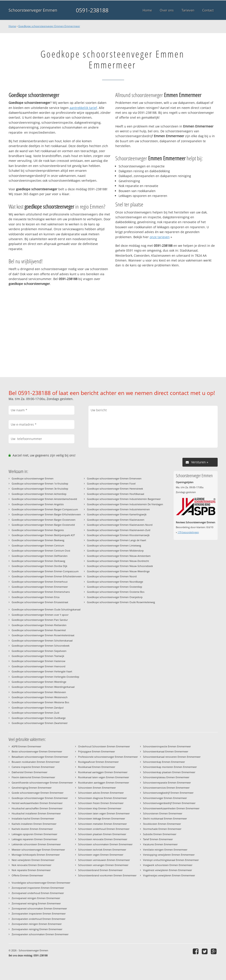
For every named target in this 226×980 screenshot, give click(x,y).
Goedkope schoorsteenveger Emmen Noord (112, 576)
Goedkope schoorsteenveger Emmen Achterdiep (39, 494)
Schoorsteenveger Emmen (33, 10)
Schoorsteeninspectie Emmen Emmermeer (167, 746)
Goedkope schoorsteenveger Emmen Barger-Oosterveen (44, 520)
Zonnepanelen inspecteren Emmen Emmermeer (39, 914)
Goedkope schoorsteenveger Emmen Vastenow (39, 661)
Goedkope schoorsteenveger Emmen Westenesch (40, 697)
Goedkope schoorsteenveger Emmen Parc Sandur (40, 620)
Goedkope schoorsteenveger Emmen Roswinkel (39, 630)
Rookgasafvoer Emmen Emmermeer (98, 762)
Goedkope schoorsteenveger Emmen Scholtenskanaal (42, 641)
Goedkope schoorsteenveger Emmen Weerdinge (39, 682)
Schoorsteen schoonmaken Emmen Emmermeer (105, 844)
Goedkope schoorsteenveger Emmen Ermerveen (114, 478)
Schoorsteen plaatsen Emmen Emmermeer (102, 834)
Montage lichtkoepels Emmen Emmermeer (36, 855)
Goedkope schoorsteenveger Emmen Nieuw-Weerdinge (118, 571)
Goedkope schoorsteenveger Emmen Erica (36, 597)
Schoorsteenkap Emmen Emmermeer (164, 762)
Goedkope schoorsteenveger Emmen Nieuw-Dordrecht (118, 561)
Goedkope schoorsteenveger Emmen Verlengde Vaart (42, 671)
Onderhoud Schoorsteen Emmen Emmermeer (104, 746)
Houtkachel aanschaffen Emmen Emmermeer (37, 808)
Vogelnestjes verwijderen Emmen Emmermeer (169, 875)
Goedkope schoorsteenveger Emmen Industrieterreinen (118, 509)
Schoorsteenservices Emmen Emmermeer (166, 788)
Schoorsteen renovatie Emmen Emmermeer (103, 839)
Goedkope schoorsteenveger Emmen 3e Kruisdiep (40, 489)
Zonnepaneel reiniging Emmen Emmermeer (36, 903)
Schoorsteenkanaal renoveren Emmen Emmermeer (172, 757)
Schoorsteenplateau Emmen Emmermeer (166, 777)
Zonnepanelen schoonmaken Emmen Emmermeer (40, 934)
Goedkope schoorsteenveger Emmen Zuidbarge (39, 718)
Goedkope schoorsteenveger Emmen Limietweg (114, 545)
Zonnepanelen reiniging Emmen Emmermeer (37, 929)
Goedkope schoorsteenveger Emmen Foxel (111, 483)
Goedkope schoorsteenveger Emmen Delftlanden (40, 556)
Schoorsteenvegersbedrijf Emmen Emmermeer (169, 803)
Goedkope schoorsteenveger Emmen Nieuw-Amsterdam (119, 556)
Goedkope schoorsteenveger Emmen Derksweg (38, 561)
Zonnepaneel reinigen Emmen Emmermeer (36, 898)
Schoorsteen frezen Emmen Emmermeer (101, 803)
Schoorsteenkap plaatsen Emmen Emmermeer (169, 772)
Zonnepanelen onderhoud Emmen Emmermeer (39, 919)
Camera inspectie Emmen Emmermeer (33, 767)
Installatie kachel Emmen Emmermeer (33, 818)
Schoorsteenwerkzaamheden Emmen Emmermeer (171, 808)
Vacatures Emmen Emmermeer (160, 844)
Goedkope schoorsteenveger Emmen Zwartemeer (40, 723)
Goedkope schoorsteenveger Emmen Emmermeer (49, 26)
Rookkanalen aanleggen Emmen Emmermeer (104, 783)
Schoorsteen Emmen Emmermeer (97, 788)
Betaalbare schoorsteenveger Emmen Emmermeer (40, 757)
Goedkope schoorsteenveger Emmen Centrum (38, 545)
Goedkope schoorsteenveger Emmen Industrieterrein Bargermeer (124, 499)
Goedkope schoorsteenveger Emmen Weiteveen (39, 692)
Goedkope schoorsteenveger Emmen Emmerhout (40, 582)
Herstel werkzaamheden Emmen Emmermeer (37, 803)
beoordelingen (188, 532)
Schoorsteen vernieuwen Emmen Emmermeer (104, 860)
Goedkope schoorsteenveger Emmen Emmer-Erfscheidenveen (47, 576)
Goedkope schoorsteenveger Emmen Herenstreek (115, 489)
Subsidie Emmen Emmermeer (160, 834)
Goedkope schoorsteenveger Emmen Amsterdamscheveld (44, 499)
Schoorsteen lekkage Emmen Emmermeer (102, 818)
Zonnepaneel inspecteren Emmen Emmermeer (38, 888)
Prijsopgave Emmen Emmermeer (96, 751)
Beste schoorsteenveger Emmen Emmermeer (37, 751)
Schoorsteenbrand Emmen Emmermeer (100, 870)
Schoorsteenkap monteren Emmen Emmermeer (170, 767)
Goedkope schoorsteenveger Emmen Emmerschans (41, 592)
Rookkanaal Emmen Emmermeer (97, 767)
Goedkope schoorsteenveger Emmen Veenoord (39, 666)
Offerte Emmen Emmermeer (27, 875)
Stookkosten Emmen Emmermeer (162, 824)
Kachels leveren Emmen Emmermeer (32, 829)
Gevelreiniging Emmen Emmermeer (32, 788)
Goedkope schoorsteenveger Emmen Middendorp (115, 551)
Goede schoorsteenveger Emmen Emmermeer (38, 793)
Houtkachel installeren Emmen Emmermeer (36, 813)
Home (12, 26)
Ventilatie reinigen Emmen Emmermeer (165, 850)
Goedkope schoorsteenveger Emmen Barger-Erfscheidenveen (46, 514)
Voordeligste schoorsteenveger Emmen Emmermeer (41, 883)
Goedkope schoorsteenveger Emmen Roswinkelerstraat (43, 635)
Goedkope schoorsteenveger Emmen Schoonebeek (41, 646)
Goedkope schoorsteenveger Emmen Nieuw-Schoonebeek (120, 566)
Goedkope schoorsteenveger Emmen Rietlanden (39, 625)
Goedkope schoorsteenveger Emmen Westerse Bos (40, 702)
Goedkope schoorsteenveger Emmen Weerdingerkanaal (43, 687)
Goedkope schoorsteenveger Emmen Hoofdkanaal (116, 494)
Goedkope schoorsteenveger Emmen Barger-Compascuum (45, 509)
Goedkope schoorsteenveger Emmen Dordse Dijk (40, 566)
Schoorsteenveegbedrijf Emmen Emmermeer (168, 793)
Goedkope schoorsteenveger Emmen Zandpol (38, 708)
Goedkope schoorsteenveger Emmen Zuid (35, 713)
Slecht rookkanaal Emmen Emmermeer (165, 818)
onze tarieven (160, 237)
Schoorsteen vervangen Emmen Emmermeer (103, 865)
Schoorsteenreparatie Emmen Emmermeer (167, 783)
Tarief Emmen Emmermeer (158, 839)
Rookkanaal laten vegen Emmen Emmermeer (104, 777)
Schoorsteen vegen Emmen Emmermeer (101, 855)
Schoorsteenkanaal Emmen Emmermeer (166, 751)
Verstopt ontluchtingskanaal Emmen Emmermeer (171, 860)
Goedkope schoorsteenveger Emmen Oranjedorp (115, 597)
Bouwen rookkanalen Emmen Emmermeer (36, 762)
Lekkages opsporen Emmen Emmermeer (34, 834)
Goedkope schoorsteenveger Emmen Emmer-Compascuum (45, 571)
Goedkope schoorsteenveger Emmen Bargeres (38, 530)
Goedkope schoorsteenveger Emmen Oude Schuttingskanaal (46, 609)
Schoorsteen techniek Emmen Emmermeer (102, 850)
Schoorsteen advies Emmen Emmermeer (101, 793)
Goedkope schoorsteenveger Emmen (33, 478)
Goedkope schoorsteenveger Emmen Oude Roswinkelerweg (121, 602)
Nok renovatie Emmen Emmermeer (31, 865)
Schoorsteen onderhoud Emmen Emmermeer (104, 829)
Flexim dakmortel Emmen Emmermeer (33, 777)
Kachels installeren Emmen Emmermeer (34, 824)
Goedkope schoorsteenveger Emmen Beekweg (38, 540)
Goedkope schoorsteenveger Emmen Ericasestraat (40, 602)
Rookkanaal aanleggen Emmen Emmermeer (103, 772)
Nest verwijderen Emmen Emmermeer (33, 860)
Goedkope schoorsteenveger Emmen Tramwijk (38, 656)
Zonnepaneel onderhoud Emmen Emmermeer (38, 893)
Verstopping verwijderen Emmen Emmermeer (169, 855)
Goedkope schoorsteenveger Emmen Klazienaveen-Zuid (119, 530)
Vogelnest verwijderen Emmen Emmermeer (167, 870)
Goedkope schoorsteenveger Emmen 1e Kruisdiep (40, 483)
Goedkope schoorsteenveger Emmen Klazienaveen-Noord (120, 525)
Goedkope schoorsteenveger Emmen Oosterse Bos (116, 592)
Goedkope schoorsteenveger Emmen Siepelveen (39, 651)
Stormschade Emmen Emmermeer (162, 829)
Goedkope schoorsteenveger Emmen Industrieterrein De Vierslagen (125, 504)
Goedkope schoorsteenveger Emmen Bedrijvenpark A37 (43, 535)
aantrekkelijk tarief (83, 108)
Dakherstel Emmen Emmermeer (29, 772)
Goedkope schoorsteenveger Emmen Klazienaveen (116, 520)
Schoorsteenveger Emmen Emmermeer (165, 798)
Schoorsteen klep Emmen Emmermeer (100, 808)
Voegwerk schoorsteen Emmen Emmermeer (168, 865)
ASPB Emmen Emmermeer (26, 746)
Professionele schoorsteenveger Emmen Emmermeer (108, 757)
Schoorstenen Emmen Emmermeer (163, 813)
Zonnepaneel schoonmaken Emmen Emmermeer (39, 908)
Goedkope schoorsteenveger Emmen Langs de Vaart (117, 540)
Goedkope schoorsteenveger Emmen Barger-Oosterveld (43, 525)
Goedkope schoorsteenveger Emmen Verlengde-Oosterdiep (45, 677)
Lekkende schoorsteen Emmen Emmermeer (36, 844)
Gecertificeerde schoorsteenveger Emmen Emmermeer (42, 783)
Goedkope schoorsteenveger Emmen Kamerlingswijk (117, 514)
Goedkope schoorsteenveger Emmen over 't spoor (40, 615)
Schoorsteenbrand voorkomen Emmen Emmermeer (107, 875)
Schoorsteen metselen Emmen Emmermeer (102, 824)
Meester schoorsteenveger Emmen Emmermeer (38, 850)
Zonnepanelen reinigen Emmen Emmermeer (37, 924)
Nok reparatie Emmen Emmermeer (31, 870)
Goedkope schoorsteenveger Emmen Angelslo (38, 504)
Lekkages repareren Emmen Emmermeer (34, 839)
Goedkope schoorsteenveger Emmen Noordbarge (115, 582)
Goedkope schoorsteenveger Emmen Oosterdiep (115, 587)
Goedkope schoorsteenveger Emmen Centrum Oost (41, 551)
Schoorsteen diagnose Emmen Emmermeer (102, 798)
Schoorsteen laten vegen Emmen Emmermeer (104, 813)
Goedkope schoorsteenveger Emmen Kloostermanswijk (118, 535)
